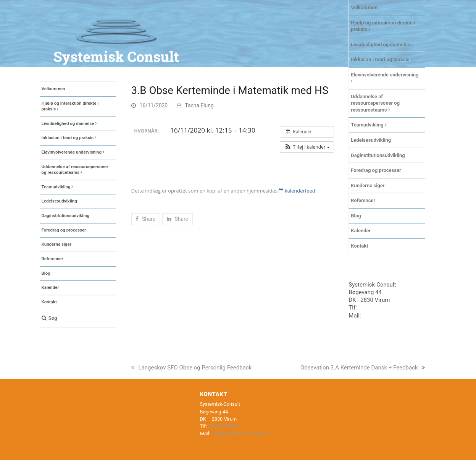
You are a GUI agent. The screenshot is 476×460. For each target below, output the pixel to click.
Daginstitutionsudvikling (378, 155)
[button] (78, 318)
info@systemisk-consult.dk (241, 433)
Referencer (363, 200)
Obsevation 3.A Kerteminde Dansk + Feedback (363, 368)
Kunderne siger (368, 185)
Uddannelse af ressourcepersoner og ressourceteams (375, 103)
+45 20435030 (377, 308)
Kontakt (359, 246)
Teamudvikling (369, 125)
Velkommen (364, 7)
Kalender (361, 231)
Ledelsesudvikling (371, 140)
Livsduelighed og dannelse (382, 45)
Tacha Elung (199, 105)
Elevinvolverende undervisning (385, 78)
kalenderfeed (297, 191)
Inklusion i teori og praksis (382, 59)
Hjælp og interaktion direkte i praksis (383, 26)
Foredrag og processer (376, 170)
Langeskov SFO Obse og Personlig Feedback (192, 368)
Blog (356, 216)
